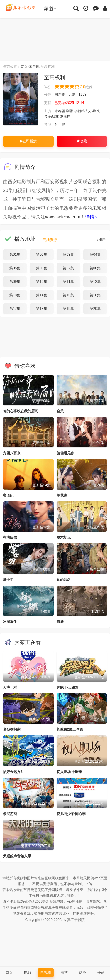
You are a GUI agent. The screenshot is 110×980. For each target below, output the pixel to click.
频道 (50, 9)
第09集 (15, 282)
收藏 (82, 141)
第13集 (15, 295)
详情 (91, 217)
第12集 (95, 282)
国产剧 (34, 67)
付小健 (60, 125)
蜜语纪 (8, 495)
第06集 (42, 268)
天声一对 (10, 687)
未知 (97, 208)
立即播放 (28, 141)
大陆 (72, 95)
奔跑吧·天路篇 (68, 687)
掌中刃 (8, 580)
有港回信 (10, 537)
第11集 (68, 282)
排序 (100, 240)
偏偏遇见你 (65, 453)
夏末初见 (64, 537)
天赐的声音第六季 (17, 856)
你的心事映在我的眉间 (21, 411)
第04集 (95, 255)
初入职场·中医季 (69, 772)
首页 (24, 67)
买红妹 (54, 116)
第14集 (42, 295)
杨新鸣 (79, 111)
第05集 (15, 268)
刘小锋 (91, 111)
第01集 (15, 255)
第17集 (15, 309)
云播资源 (50, 240)
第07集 (68, 268)
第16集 (95, 295)
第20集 (95, 309)
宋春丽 (60, 111)
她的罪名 (64, 580)
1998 (83, 95)
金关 (60, 411)
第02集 (42, 255)
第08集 (95, 268)
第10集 (42, 282)
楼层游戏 (10, 814)
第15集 (68, 295)
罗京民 (65, 116)
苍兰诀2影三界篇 (70, 729)
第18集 (42, 309)
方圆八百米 (12, 453)
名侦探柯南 (12, 729)
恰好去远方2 (13, 772)
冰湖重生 (10, 622)
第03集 (68, 255)
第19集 (68, 309)
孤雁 (60, 622)
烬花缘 (62, 495)
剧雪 (70, 111)
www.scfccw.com (63, 217)
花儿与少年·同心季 (71, 814)
